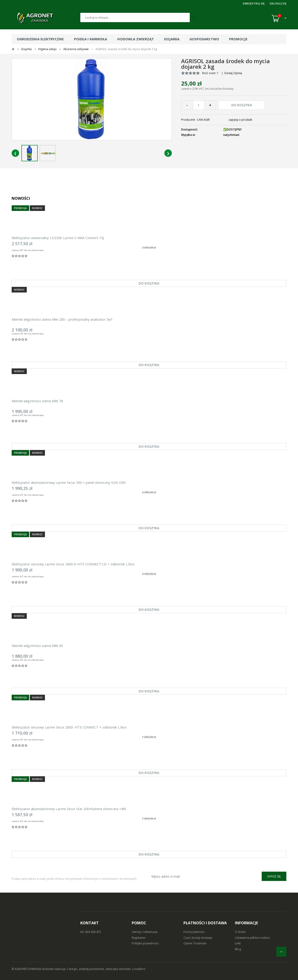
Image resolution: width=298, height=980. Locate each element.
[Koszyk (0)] (279, 18)
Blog (238, 949)
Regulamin (139, 938)
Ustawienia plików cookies (252, 938)
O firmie (240, 932)
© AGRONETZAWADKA (27, 969)
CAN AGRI (203, 120)
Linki (238, 943)
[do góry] (281, 952)
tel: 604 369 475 (91, 932)
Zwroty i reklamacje (145, 932)
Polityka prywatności (145, 943)
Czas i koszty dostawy (198, 938)
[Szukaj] (135, 17)
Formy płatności (194, 932)
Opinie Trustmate (195, 943)
